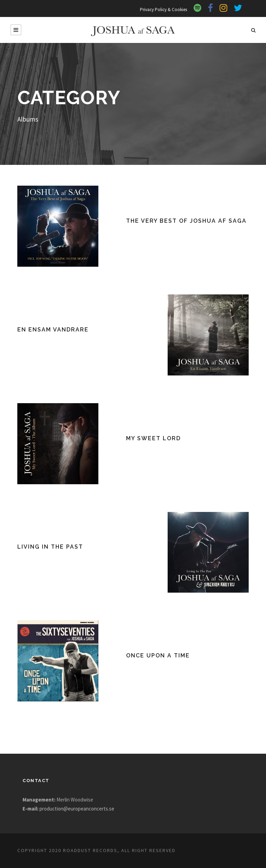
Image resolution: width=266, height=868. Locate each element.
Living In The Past (51, 547)
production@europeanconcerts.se (80, 809)
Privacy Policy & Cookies (161, 10)
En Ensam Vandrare (54, 330)
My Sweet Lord (154, 438)
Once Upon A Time (158, 656)
